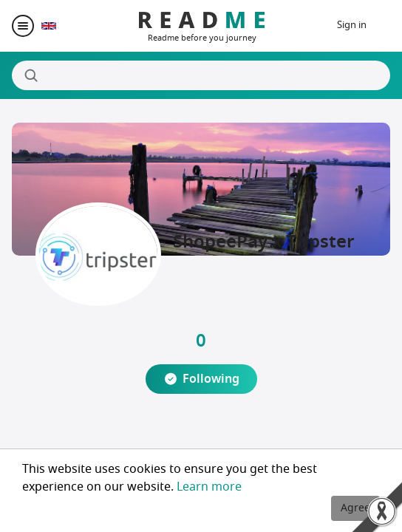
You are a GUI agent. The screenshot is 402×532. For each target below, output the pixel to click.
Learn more (209, 487)
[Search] (201, 75)
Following (211, 379)
